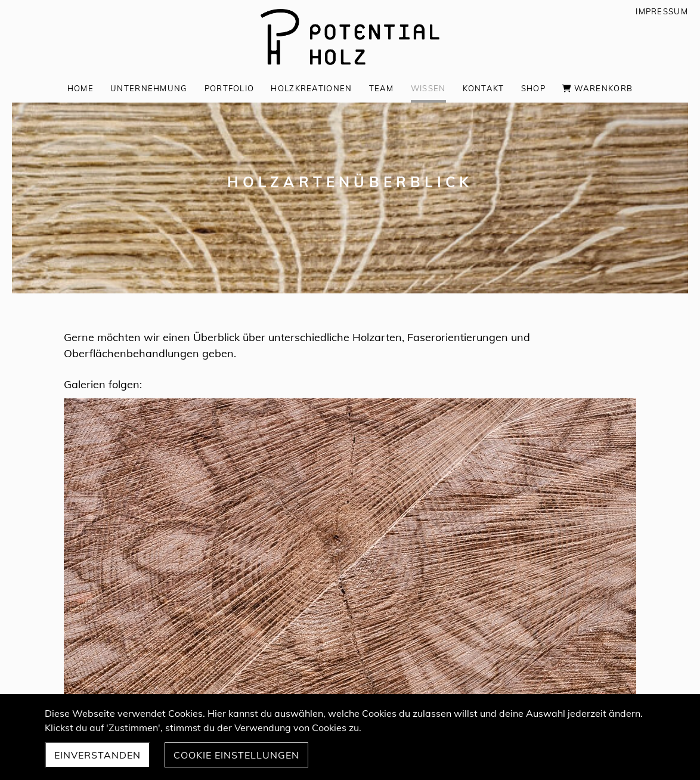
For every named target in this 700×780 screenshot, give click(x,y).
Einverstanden (97, 755)
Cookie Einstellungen (236, 755)
